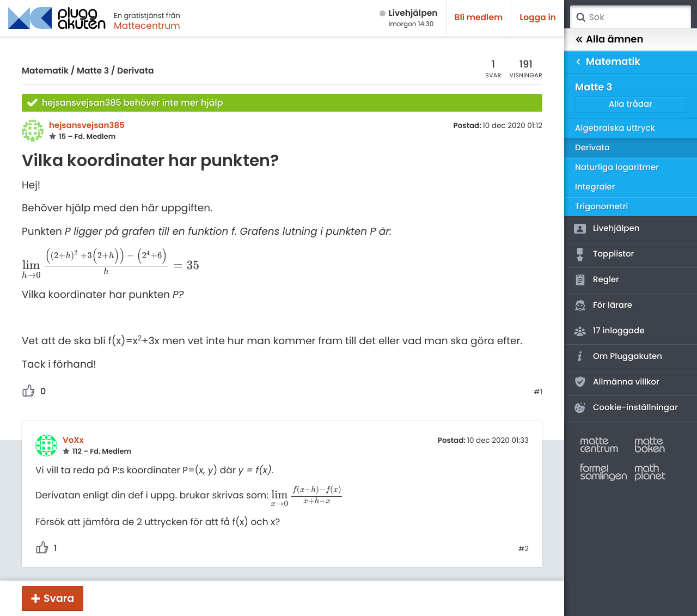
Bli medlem (479, 18)
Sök (580, 17)
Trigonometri (601, 207)
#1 (538, 392)
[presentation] (111, 266)
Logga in (538, 18)
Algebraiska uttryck (615, 128)
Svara (59, 598)
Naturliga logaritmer (617, 167)
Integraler (595, 187)
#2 (524, 549)
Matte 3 (93, 71)
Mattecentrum (147, 26)
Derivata (136, 71)
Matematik (45, 71)
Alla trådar (631, 104)
